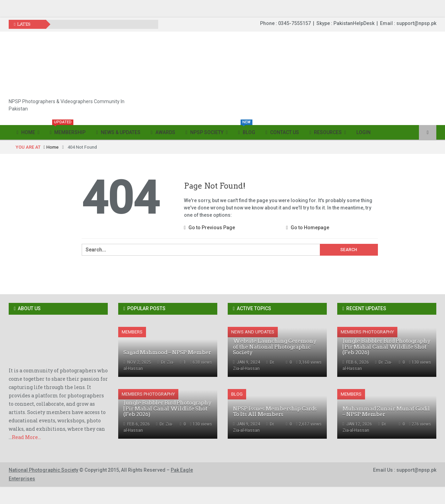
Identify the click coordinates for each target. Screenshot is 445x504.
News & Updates (118, 132)
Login (363, 132)
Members (132, 332)
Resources (326, 132)
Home (26, 132)
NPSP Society (205, 132)
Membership (68, 130)
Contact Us (282, 132)
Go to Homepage (308, 228)
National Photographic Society (43, 470)
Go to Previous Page (209, 228)
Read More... (26, 437)
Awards (163, 132)
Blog (247, 130)
